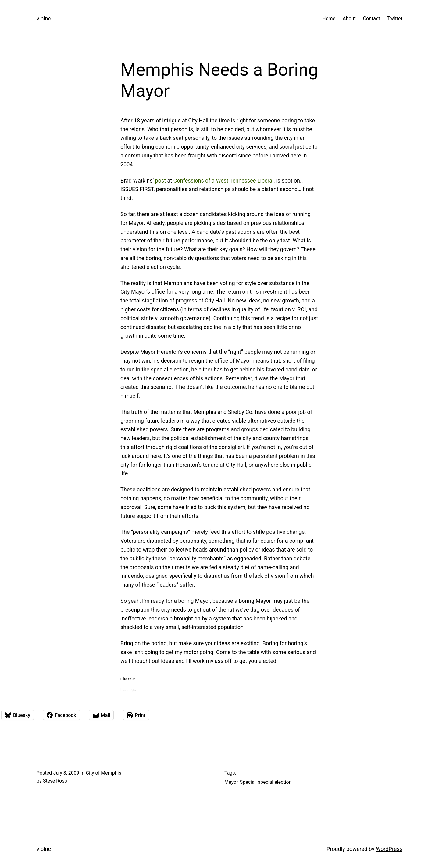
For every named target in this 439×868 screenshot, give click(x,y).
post (161, 181)
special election (275, 782)
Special (248, 782)
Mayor (231, 782)
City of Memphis (103, 773)
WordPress (389, 849)
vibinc (44, 18)
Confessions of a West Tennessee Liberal (224, 181)
